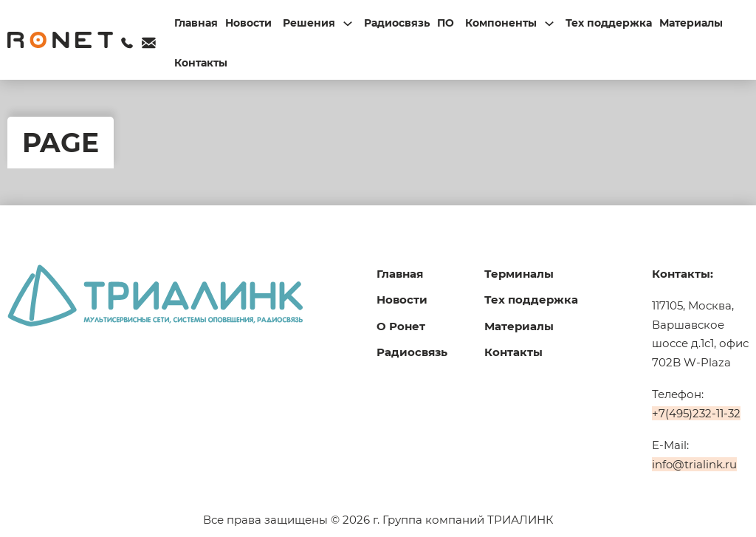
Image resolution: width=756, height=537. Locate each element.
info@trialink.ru (694, 464)
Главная (196, 23)
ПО (446, 23)
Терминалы (519, 274)
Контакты (201, 63)
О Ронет (401, 326)
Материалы (691, 23)
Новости (248, 23)
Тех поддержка (609, 23)
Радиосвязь (397, 23)
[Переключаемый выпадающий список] (348, 24)
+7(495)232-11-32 (696, 413)
